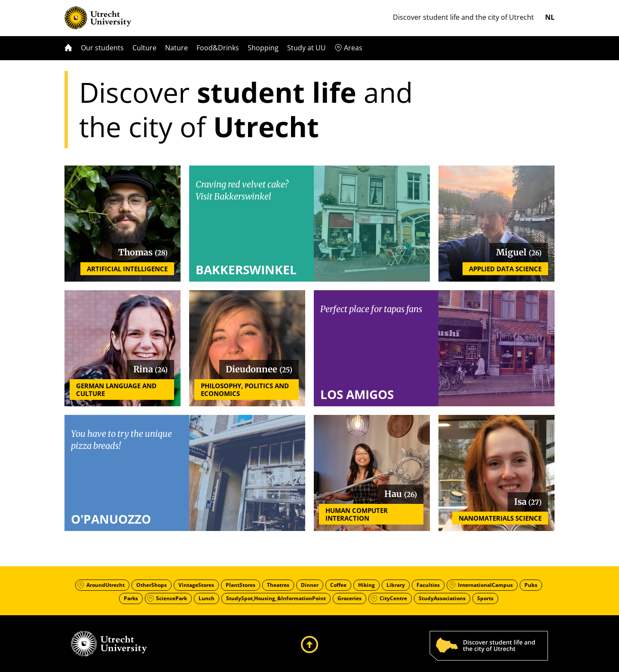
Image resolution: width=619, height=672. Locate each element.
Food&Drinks (218, 48)
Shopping (263, 48)
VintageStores (196, 585)
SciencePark (172, 598)
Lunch (207, 598)
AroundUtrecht (106, 585)
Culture (144, 48)
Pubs (531, 585)
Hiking (366, 585)
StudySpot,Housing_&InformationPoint (276, 598)
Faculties (428, 585)
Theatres (278, 585)
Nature (176, 48)
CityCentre (393, 598)
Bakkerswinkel (246, 270)
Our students (102, 48)
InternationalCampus (485, 585)
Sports (485, 598)
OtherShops (152, 585)
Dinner (310, 585)
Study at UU (306, 48)
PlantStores (241, 585)
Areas (353, 48)
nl (550, 17)
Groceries (349, 598)
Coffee (338, 585)
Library (396, 585)
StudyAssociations (442, 598)
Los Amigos (357, 394)
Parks (131, 598)
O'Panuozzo (111, 519)
